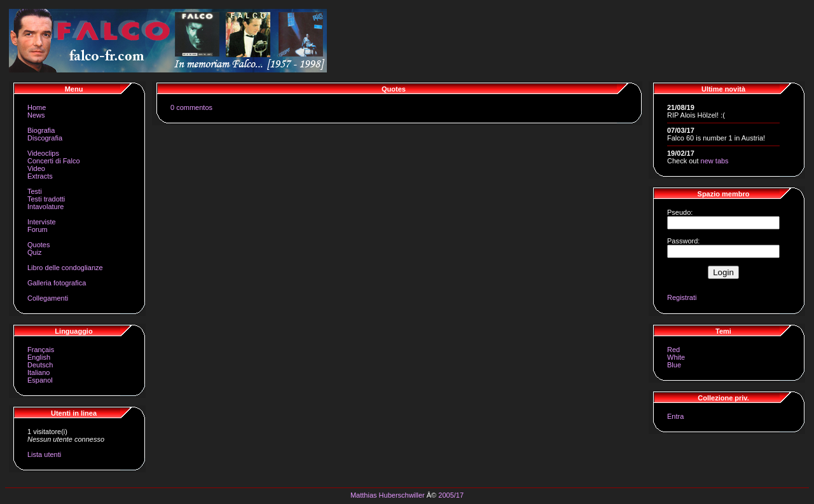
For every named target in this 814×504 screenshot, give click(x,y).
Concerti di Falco (54, 161)
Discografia (45, 138)
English (39, 357)
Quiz (35, 252)
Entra (675, 416)
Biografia (41, 130)
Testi (35, 191)
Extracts (40, 176)
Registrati (682, 297)
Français (41, 350)
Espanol (40, 380)
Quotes (38, 245)
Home (37, 107)
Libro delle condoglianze (65, 268)
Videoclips (43, 153)
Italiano (38, 372)
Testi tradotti (46, 199)
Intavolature (45, 207)
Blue (674, 365)
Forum (38, 229)
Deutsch (40, 365)
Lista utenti (44, 454)
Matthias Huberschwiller (388, 495)
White (676, 357)
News (36, 115)
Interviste (42, 222)
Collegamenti (48, 298)
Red (673, 350)
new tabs (715, 161)
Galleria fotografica (57, 283)
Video (36, 168)
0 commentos (191, 107)
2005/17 (451, 495)
